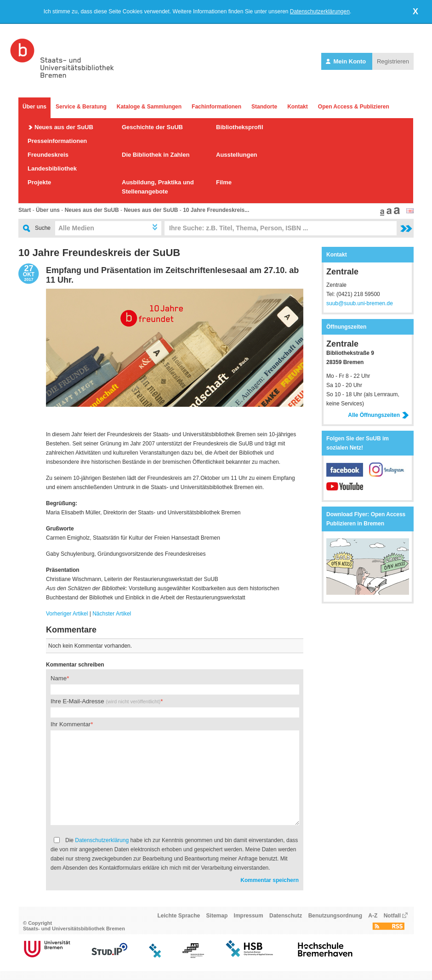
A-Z (373, 916)
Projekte (39, 182)
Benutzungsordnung (335, 916)
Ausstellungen (237, 155)
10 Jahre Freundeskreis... (216, 210)
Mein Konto (347, 61)
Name (59, 678)
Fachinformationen (216, 107)
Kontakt (298, 107)
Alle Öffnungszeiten (378, 415)
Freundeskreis (48, 155)
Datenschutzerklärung (102, 840)
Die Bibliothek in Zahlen (156, 155)
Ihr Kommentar (71, 724)
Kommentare (71, 630)
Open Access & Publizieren (354, 107)
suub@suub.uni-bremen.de (360, 303)
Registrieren (393, 61)
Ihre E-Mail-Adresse (105, 701)
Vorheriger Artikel (67, 614)
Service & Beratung (81, 107)
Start (25, 210)
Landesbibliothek (52, 168)
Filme (224, 182)
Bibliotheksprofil (240, 127)
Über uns (34, 107)
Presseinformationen (57, 141)
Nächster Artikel (112, 614)
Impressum (249, 916)
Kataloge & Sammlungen (149, 107)
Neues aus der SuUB (64, 127)
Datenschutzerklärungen (320, 11)
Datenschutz (286, 916)
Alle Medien (76, 228)
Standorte (264, 107)
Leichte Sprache (179, 916)
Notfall (392, 916)
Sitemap (217, 916)
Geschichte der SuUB (152, 127)
